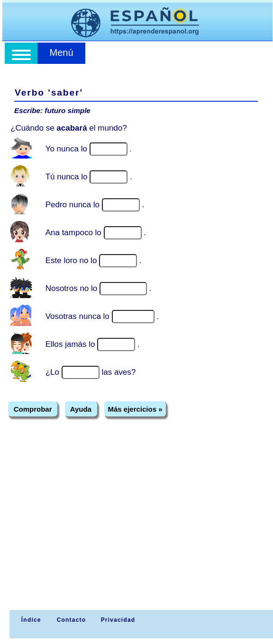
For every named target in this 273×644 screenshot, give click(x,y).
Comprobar (33, 409)
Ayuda (81, 409)
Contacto (72, 620)
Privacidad (118, 620)
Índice (30, 620)
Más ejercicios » (135, 409)
